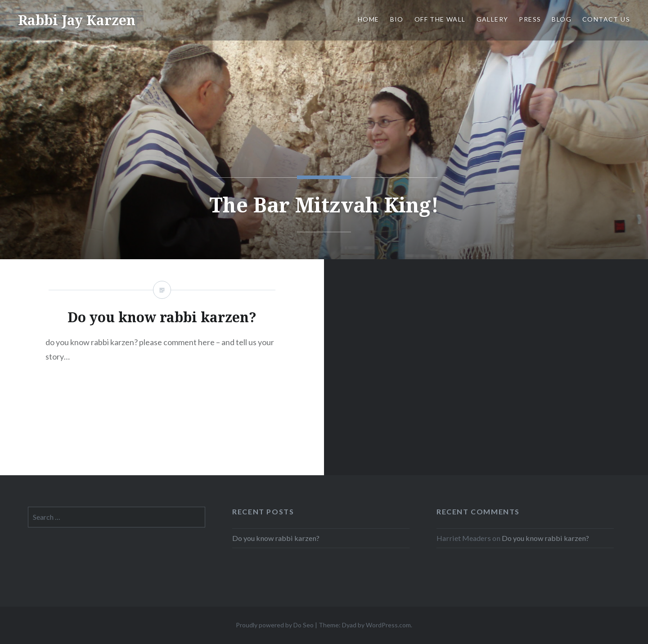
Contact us (606, 19)
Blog (562, 19)
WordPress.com (388, 625)
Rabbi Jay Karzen (77, 20)
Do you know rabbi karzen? (276, 538)
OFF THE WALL (440, 19)
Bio (397, 19)
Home (369, 19)
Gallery (493, 19)
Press (530, 19)
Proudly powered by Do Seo (275, 625)
